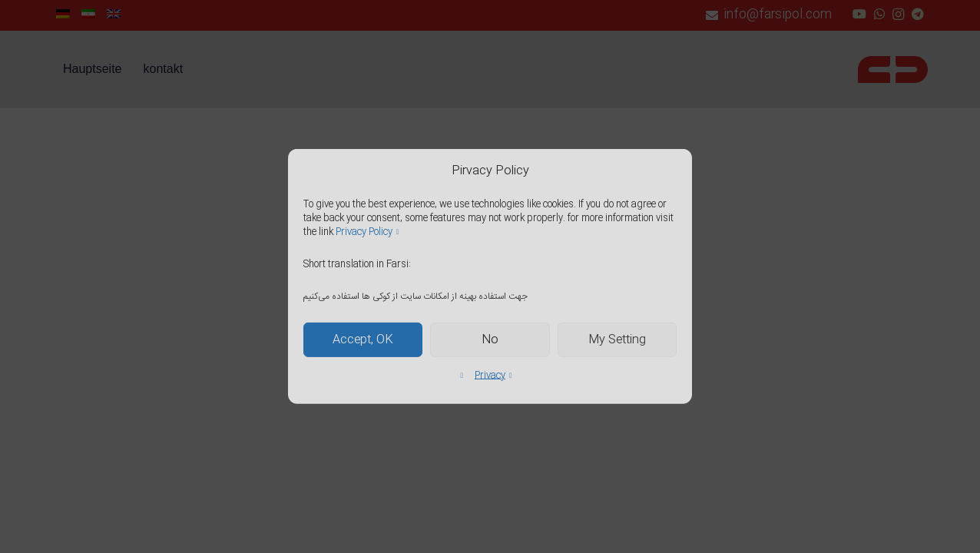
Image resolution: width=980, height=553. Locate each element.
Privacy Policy (364, 232)
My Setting (617, 340)
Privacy (490, 376)
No (490, 340)
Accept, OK (363, 340)
